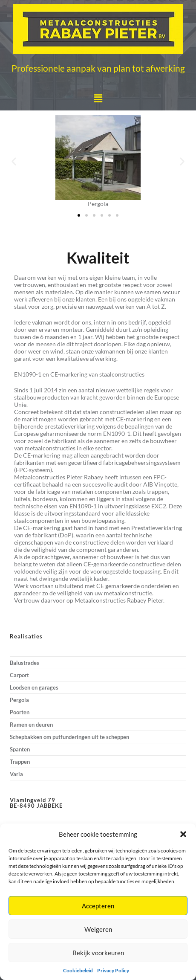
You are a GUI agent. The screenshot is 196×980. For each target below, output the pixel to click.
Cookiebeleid (78, 970)
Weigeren (98, 929)
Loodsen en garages (34, 687)
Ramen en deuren (31, 725)
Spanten (20, 749)
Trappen (20, 762)
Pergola (19, 700)
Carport (19, 675)
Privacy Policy (113, 970)
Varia (16, 774)
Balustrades (24, 663)
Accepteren (98, 906)
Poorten (20, 712)
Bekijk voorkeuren (98, 953)
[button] (183, 834)
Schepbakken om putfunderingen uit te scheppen (69, 737)
